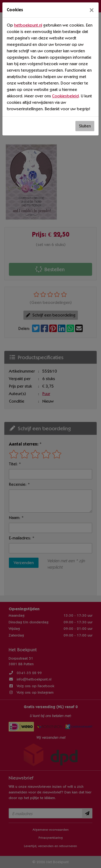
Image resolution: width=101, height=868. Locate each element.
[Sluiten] (92, 10)
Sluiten (85, 126)
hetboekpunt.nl (28, 25)
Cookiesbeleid (65, 96)
